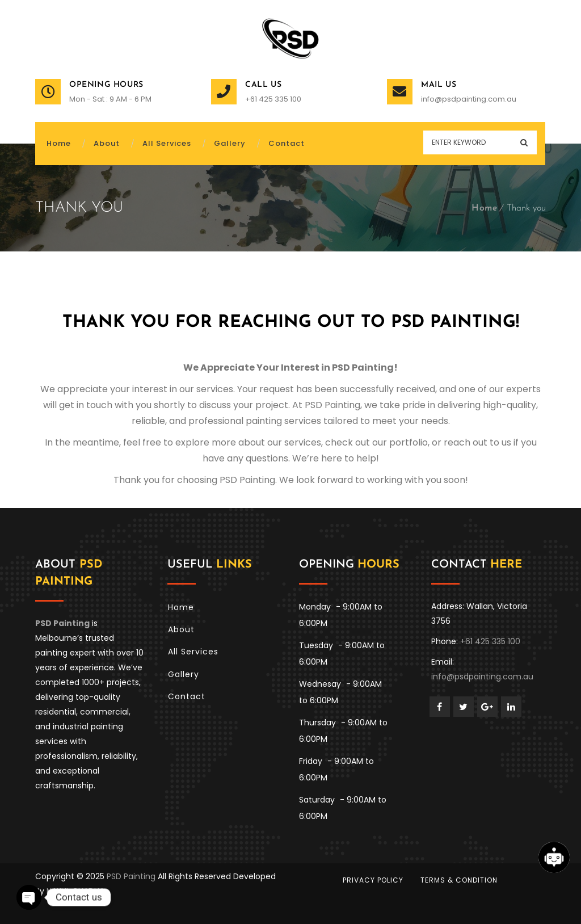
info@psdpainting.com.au (469, 99)
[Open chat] (554, 857)
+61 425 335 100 (273, 99)
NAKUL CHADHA (75, 891)
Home (485, 208)
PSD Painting (131, 876)
